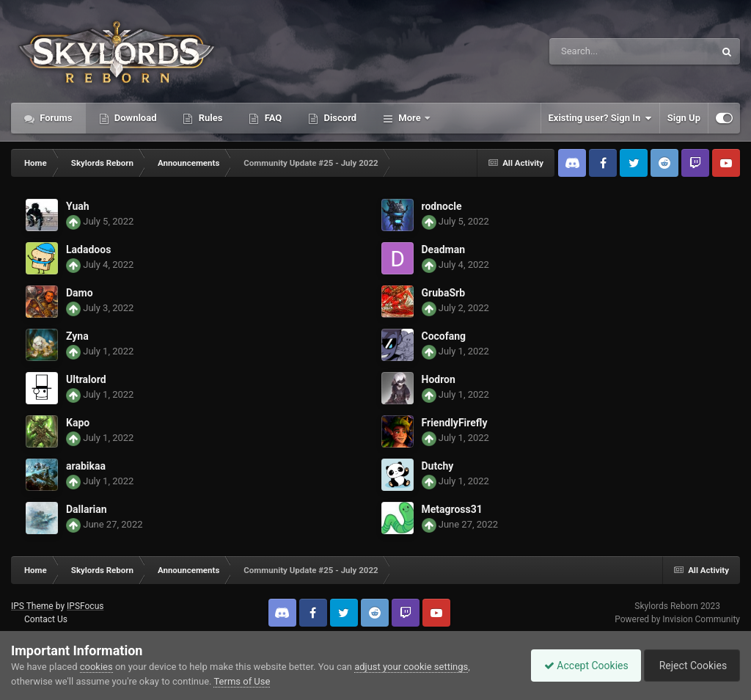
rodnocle (442, 206)
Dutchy (438, 466)
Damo (80, 293)
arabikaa (86, 466)
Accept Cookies (579, 666)
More (410, 118)
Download (135, 118)
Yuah (78, 206)
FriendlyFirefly (455, 423)
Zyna (77, 336)
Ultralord (86, 379)
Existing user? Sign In (600, 118)
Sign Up (684, 118)
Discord (339, 118)
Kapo (78, 423)
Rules (209, 118)
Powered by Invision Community (677, 619)
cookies (96, 667)
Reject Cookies (689, 666)
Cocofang (444, 336)
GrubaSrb (444, 293)
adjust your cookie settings (411, 667)
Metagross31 (452, 509)
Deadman (444, 249)
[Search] (595, 51)
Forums (55, 118)
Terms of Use (242, 681)
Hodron (439, 379)
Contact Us (46, 619)
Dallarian (87, 509)
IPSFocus (85, 606)
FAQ (272, 118)
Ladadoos (88, 249)
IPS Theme (32, 606)
